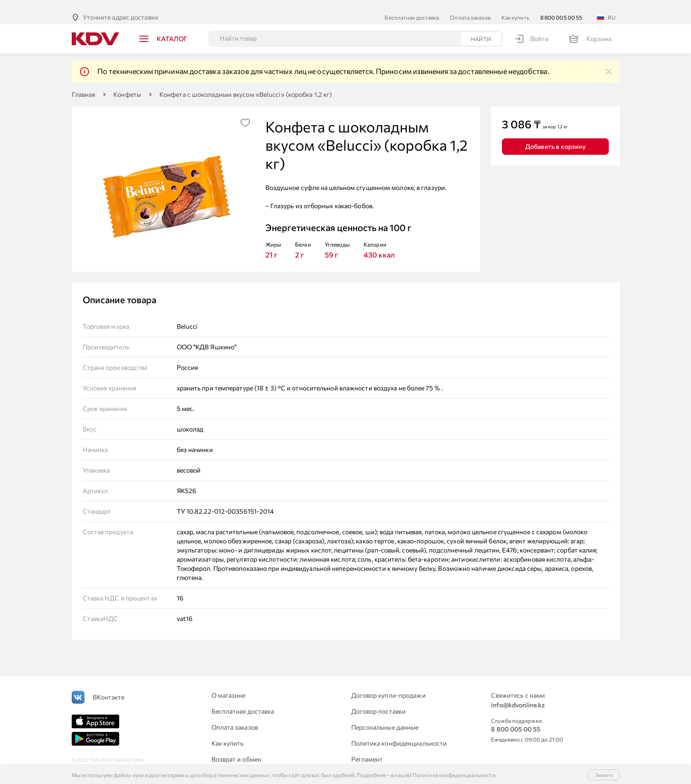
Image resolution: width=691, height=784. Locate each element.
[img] (609, 61)
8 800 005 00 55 (562, 7)
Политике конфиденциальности (454, 775)
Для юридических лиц (244, 765)
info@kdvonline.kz (518, 694)
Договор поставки (379, 701)
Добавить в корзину (555, 136)
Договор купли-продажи (388, 685)
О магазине (229, 685)
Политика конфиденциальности (399, 733)
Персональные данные (385, 717)
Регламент (367, 749)
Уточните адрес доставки (120, 7)
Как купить (515, 7)
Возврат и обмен (237, 749)
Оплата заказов (470, 7)
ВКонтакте (109, 687)
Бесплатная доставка (412, 7)
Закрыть (604, 775)
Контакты (366, 765)
